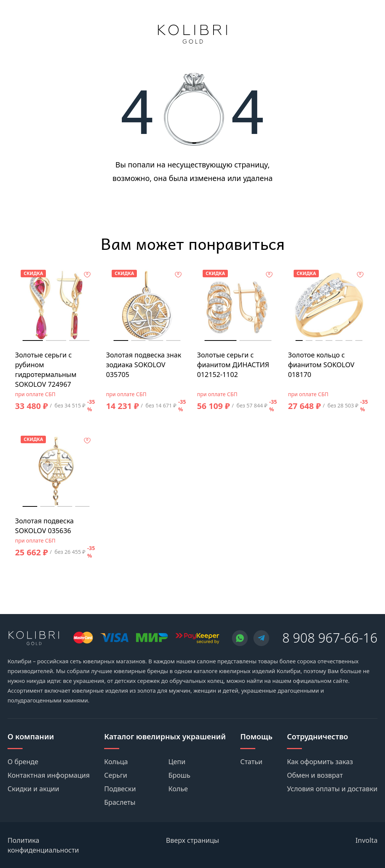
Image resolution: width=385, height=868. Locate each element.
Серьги (116, 775)
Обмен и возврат (315, 775)
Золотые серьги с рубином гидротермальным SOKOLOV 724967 (46, 369)
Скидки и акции (33, 789)
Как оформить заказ (320, 762)
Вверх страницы (192, 840)
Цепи (177, 762)
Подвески (120, 789)
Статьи (251, 762)
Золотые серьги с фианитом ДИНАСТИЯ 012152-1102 (233, 365)
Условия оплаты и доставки (332, 789)
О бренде (23, 762)
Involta (367, 840)
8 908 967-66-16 (330, 638)
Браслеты (120, 802)
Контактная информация (49, 775)
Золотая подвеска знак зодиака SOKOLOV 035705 (144, 365)
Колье (178, 789)
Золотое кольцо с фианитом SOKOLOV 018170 (321, 365)
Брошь (180, 775)
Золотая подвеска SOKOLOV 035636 (44, 526)
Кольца (116, 762)
